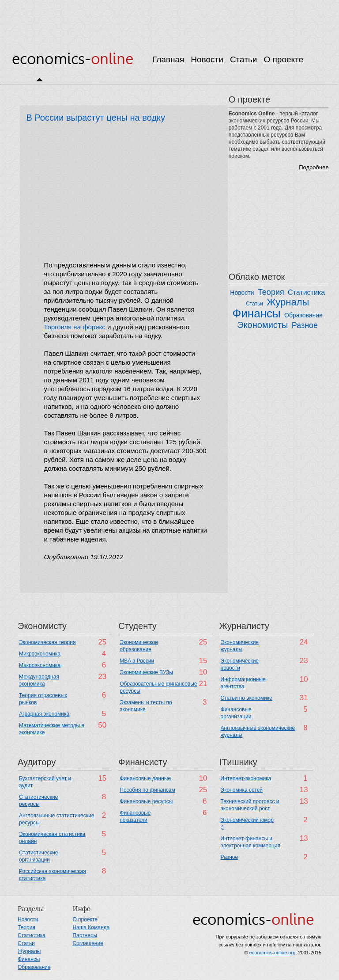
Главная (168, 59)
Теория (271, 292)
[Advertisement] (169, 20)
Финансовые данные (145, 778)
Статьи (244, 59)
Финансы (257, 313)
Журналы (288, 302)
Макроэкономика (40, 665)
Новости (207, 59)
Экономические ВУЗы (146, 672)
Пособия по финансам (147, 790)
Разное (305, 325)
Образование (303, 315)
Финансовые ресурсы (146, 801)
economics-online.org (273, 953)
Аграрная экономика (44, 714)
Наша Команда (91, 927)
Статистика (306, 292)
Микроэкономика (40, 654)
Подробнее (314, 167)
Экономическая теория (47, 642)
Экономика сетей (242, 790)
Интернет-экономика (246, 778)
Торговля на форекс (75, 327)
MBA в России (137, 661)
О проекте (283, 59)
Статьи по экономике (247, 698)
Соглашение (88, 943)
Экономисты (262, 325)
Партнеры (85, 935)
